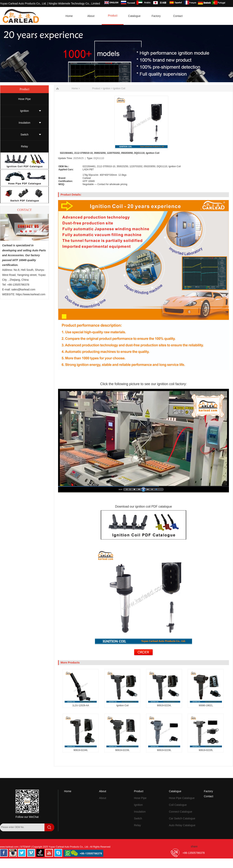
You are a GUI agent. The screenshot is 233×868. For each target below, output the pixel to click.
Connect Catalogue (181, 812)
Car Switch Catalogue (182, 818)
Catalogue (175, 791)
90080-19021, (206, 705)
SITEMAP (26, 847)
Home (68, 791)
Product (96, 88)
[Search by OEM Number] (22, 827)
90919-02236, (164, 750)
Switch (24, 135)
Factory (208, 791)
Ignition (24, 111)
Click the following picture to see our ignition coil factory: (143, 384)
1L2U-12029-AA (81, 705)
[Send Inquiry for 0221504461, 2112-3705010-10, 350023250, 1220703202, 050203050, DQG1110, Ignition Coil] (144, 655)
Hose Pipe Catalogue (182, 798)
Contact (209, 796)
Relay (24, 146)
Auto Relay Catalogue (182, 825)
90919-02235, (206, 750)
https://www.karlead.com (31, 294)
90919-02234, (164, 705)
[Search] (5, 835)
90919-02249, (81, 750)
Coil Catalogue (178, 805)
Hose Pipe (25, 99)
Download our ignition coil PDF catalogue (144, 507)
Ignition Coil (119, 88)
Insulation (24, 123)
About (103, 791)
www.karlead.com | (10, 847)
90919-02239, (122, 750)
